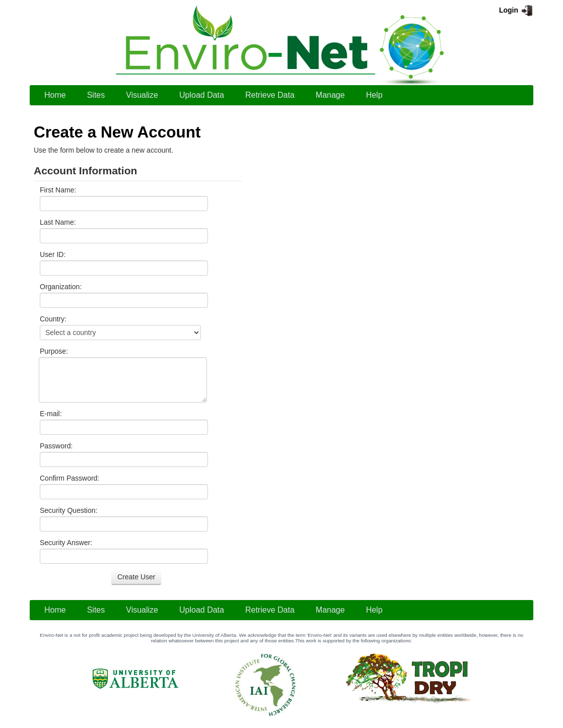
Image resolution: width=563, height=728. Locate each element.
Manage (330, 95)
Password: (56, 446)
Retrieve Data (270, 95)
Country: (53, 319)
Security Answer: (66, 543)
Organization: (61, 287)
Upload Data (202, 95)
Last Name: (58, 222)
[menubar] (214, 95)
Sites (96, 95)
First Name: (58, 190)
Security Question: (68, 510)
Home (55, 95)
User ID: (53, 254)
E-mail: (51, 414)
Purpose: (54, 351)
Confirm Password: (69, 478)
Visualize (142, 95)
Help (374, 95)
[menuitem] (55, 95)
